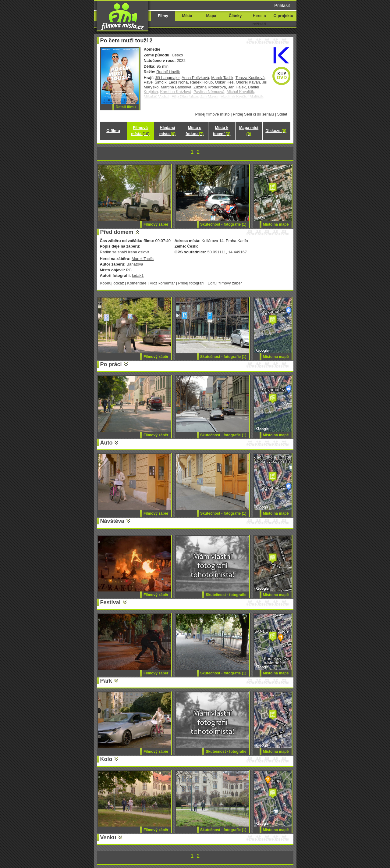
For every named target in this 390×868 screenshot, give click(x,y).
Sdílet (282, 114)
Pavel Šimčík (155, 82)
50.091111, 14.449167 (227, 252)
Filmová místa (140, 131)
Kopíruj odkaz (112, 283)
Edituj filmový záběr (225, 283)
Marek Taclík (222, 78)
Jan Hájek (237, 87)
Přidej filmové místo (213, 114)
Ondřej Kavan (248, 82)
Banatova (135, 264)
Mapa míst (249, 131)
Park (106, 681)
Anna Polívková (195, 78)
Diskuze (276, 131)
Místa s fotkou (195, 131)
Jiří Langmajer (167, 78)
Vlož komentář (162, 283)
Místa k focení (222, 131)
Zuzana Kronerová (210, 87)
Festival (110, 602)
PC (129, 270)
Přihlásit (282, 5)
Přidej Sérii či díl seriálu (253, 114)
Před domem (117, 232)
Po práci (111, 364)
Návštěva (112, 521)
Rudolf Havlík (168, 72)
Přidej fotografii (191, 283)
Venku (108, 838)
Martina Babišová (176, 87)
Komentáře (137, 283)
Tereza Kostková (250, 78)
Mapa (211, 16)
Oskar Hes (224, 82)
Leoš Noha (178, 82)
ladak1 (138, 275)
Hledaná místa (167, 131)
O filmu (113, 131)
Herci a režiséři (259, 20)
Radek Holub (201, 82)
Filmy (163, 16)
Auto (106, 443)
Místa (187, 16)
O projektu (284, 16)
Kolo (106, 759)
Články (235, 16)
